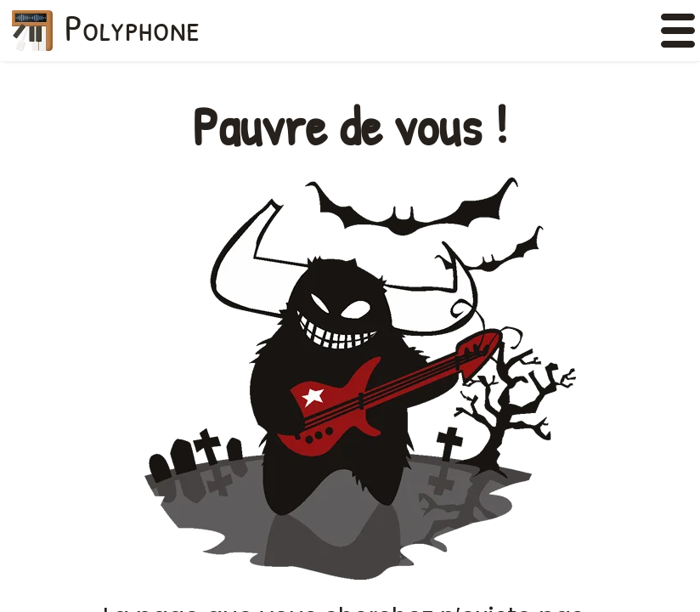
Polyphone (133, 27)
